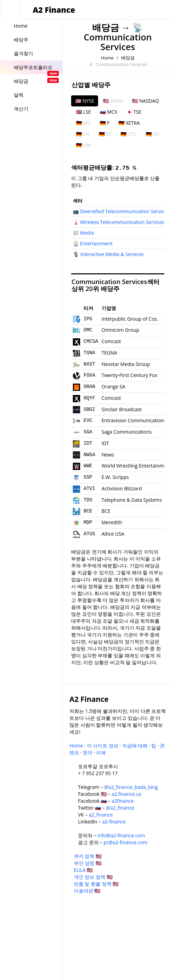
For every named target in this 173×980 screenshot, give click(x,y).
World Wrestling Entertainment (136, 466)
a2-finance (114, 822)
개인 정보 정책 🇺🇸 (93, 877)
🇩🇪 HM (84, 145)
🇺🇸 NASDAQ (145, 101)
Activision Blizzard (122, 488)
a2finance (123, 801)
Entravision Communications (134, 420)
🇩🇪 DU (153, 134)
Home (107, 58)
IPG (88, 319)
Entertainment (96, 243)
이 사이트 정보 (103, 746)
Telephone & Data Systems (132, 500)
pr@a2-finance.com (126, 842)
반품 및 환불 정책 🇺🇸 (96, 884)
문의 (88, 752)
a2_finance (101, 815)
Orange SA (113, 387)
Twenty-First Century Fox (129, 375)
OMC (88, 330)
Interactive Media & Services (112, 254)
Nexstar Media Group (126, 364)
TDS (88, 500)
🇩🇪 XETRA (129, 123)
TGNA (89, 353)
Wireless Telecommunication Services (122, 222)
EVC (88, 421)
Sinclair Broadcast (122, 409)
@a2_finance (120, 808)
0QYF (89, 398)
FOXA (89, 375)
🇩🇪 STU (128, 134)
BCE (88, 511)
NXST (89, 364)
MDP (88, 522)
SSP (88, 477)
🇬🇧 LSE (83, 112)
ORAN (89, 387)
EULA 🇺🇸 (83, 870)
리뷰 (101, 752)
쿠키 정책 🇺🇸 (88, 856)
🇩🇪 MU (83, 123)
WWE (88, 466)
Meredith (112, 522)
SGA (88, 432)
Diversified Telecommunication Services (125, 211)
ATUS (89, 534)
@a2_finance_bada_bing (131, 787)
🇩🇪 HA (83, 134)
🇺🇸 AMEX (113, 101)
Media (87, 233)
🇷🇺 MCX (108, 112)
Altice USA (113, 534)
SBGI (89, 409)
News (108, 455)
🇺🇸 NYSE (85, 101)
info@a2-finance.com (121, 835)
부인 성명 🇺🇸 (88, 863)
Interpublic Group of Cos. (130, 319)
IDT (88, 443)
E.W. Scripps (115, 477)
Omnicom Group (120, 330)
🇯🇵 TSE (134, 112)
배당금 (106, 27)
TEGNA (109, 353)
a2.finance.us (126, 794)
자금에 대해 (135, 746)
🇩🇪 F (105, 123)
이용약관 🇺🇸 (87, 891)
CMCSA (91, 341)
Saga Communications (127, 432)
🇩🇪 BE (105, 134)
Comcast (111, 341)
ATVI (89, 489)
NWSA (89, 455)
